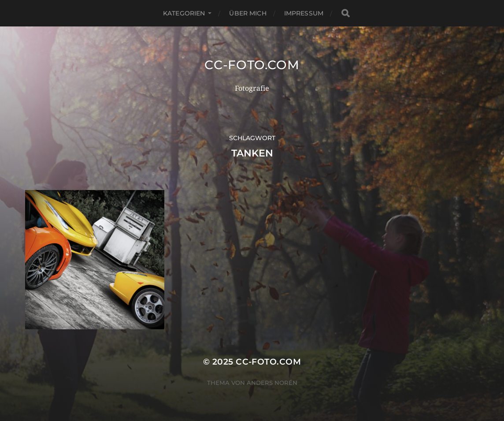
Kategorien (184, 13)
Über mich (248, 13)
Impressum (304, 13)
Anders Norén (272, 383)
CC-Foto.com (252, 65)
